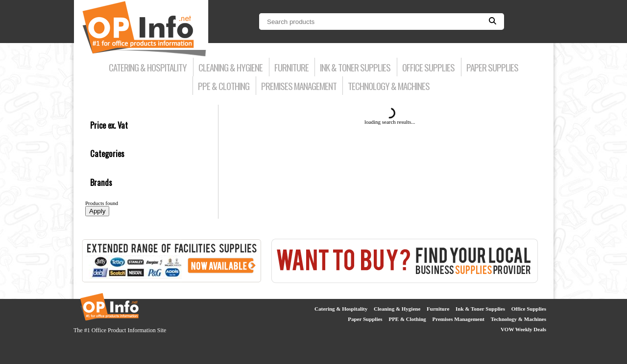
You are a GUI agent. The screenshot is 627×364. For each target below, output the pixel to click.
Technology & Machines (389, 86)
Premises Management (299, 86)
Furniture (291, 67)
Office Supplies (428, 67)
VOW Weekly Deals (523, 329)
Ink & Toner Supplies (355, 67)
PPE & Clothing (224, 86)
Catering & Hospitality (148, 67)
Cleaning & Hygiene (230, 67)
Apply (97, 211)
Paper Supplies (492, 67)
